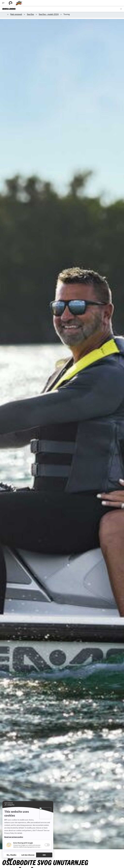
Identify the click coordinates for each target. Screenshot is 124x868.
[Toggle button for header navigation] (3, 3)
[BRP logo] (11, 3)
